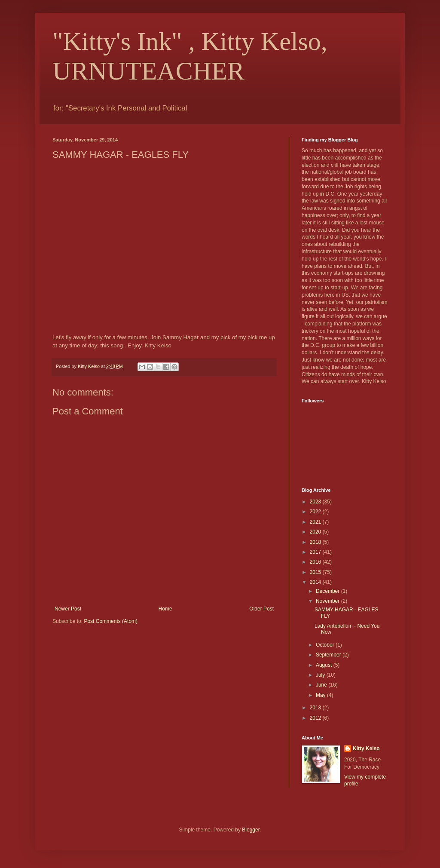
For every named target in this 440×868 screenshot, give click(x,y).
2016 (316, 562)
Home (165, 609)
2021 (316, 522)
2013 (316, 708)
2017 (316, 552)
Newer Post (68, 609)
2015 (316, 572)
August (325, 665)
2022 (316, 512)
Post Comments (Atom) (111, 621)
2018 (316, 542)
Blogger (251, 830)
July (321, 675)
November (328, 601)
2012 (316, 718)
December (328, 591)
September (329, 655)
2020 (316, 532)
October (326, 645)
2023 (316, 502)
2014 (316, 582)
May (321, 695)
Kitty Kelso (366, 748)
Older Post (261, 609)
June (322, 685)
